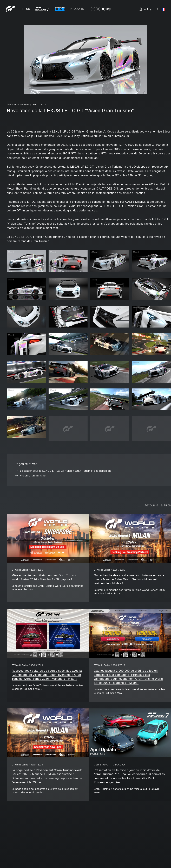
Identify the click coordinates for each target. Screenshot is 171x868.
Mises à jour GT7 (102, 765)
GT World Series (20, 570)
